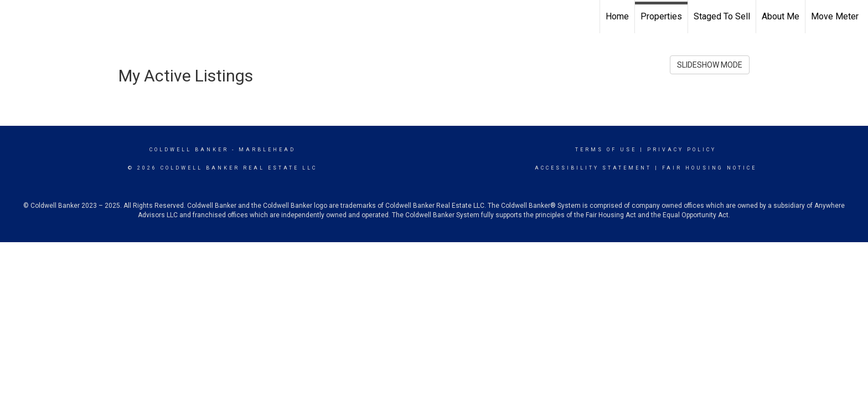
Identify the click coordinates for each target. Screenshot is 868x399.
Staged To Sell (722, 16)
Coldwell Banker (189, 150)
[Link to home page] (14, 17)
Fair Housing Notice (709, 168)
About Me (781, 16)
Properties (661, 16)
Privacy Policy (682, 150)
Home (617, 16)
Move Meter (835, 16)
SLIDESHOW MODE (710, 65)
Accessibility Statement (593, 168)
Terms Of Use (606, 150)
